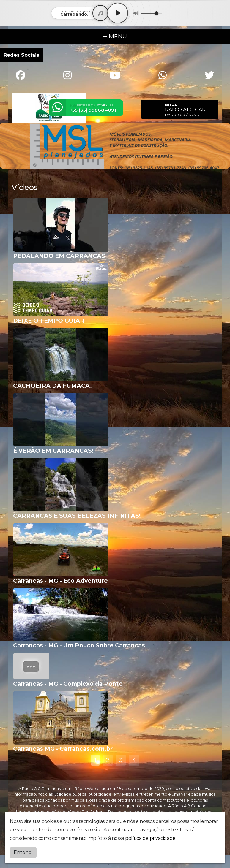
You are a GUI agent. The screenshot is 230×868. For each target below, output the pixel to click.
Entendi (23, 852)
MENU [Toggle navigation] (115, 36)
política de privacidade (150, 838)
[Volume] (151, 13)
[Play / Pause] (118, 13)
